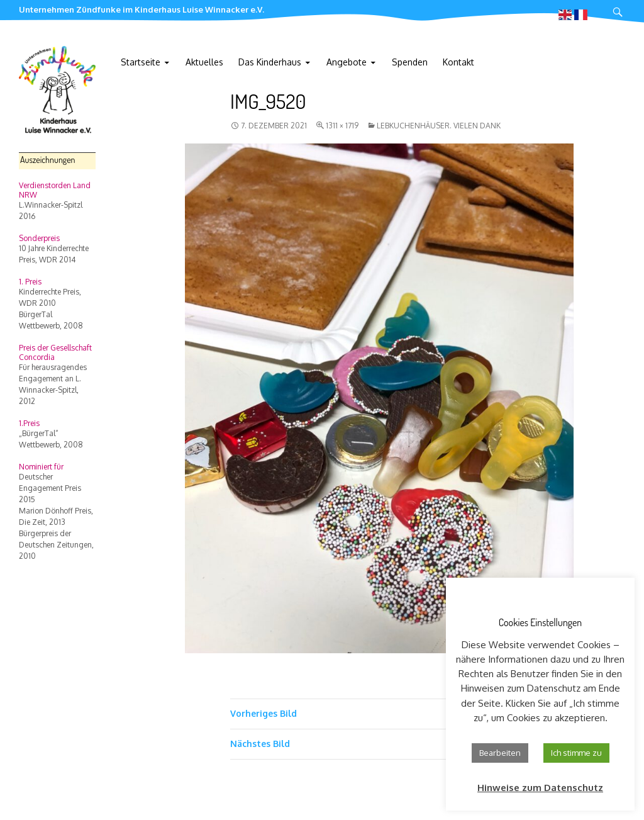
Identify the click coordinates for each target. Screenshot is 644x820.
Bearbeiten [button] (500, 753)
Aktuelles (204, 62)
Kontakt (458, 62)
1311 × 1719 (342, 126)
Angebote (347, 62)
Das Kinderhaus (270, 62)
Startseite (141, 62)
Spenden (410, 62)
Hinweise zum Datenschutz (540, 788)
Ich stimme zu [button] (576, 753)
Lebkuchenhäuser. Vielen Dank (439, 126)
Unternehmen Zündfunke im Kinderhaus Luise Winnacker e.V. (142, 9)
